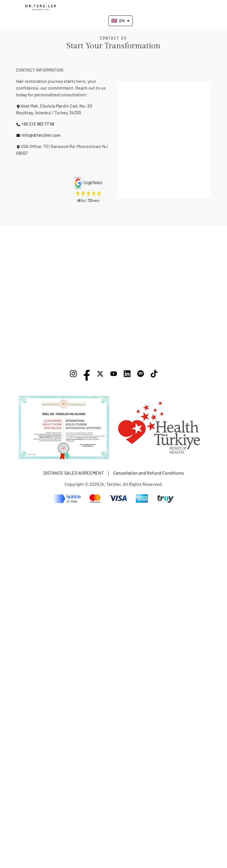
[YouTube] (114, 375)
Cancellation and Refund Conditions (148, 473)
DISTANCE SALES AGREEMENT (74, 473)
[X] (100, 375)
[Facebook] (87, 375)
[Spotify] (141, 375)
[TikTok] (154, 375)
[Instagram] (73, 375)
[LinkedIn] (127, 375)
